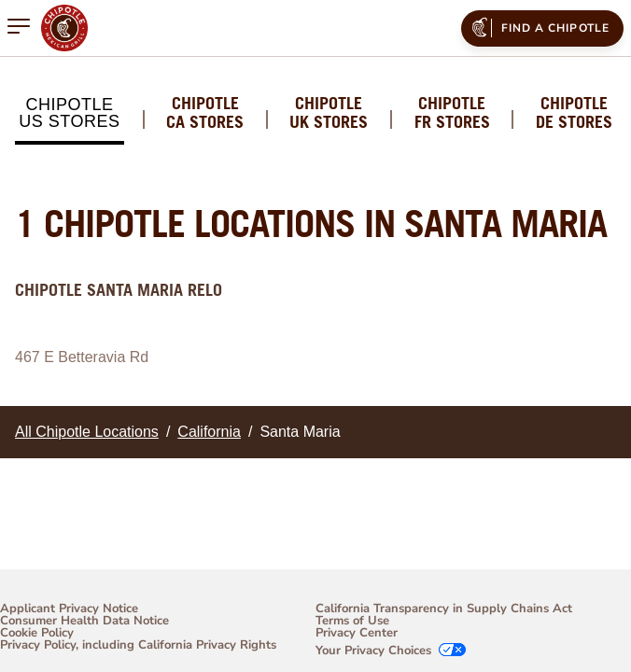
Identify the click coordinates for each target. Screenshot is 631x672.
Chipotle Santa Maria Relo (119, 290)
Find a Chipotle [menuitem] (539, 27)
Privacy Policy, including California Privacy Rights (138, 646)
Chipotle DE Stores (574, 113)
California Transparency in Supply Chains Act (444, 609)
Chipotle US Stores (69, 113)
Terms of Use (352, 621)
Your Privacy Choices (373, 651)
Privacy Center (357, 633)
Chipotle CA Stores (205, 113)
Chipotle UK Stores (329, 113)
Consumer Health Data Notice (84, 621)
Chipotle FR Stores (452, 113)
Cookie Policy (37, 633)
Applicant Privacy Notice (69, 609)
